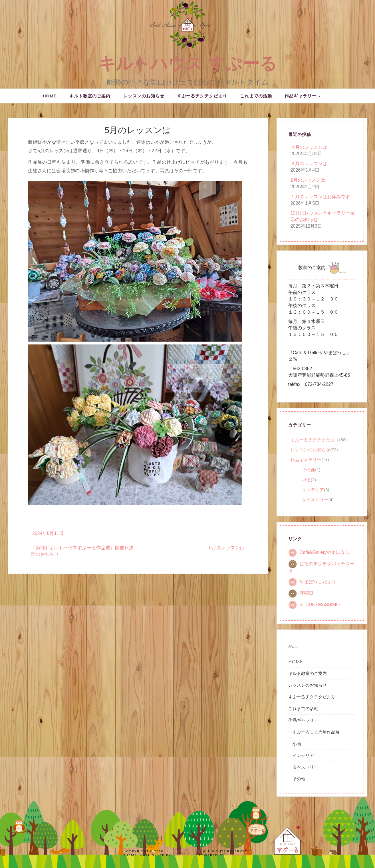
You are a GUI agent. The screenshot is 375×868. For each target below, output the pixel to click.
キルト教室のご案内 (90, 96)
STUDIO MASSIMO (320, 605)
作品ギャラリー (303, 96)
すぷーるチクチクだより (202, 96)
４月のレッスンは (309, 147)
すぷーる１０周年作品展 (316, 732)
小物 (306, 480)
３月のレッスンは (309, 164)
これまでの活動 (256, 96)
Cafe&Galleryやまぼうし (325, 553)
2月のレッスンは (308, 180)
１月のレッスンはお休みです (320, 197)
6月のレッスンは (227, 548)
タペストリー (315, 500)
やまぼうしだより (318, 582)
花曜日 (307, 593)
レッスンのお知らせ (144, 96)
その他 (309, 470)
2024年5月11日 (48, 533)
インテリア (313, 490)
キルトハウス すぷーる (187, 64)
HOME (50, 96)
